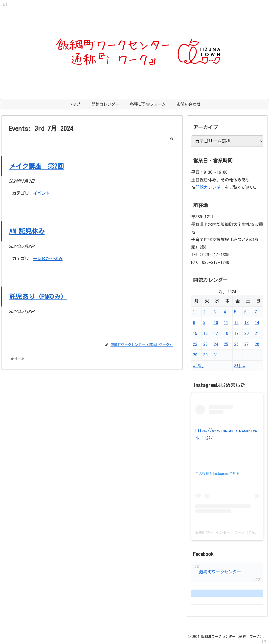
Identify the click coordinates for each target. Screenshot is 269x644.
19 (236, 333)
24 (216, 344)
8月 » (240, 366)
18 (226, 333)
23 (205, 344)
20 (247, 333)
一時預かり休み (48, 259)
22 (195, 344)
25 (226, 344)
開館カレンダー (210, 187)
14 (257, 322)
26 (236, 344)
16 (205, 333)
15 (195, 333)
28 (257, 344)
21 (257, 333)
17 (216, 333)
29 (195, 355)
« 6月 (198, 366)
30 (205, 355)
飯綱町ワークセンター (220, 572)
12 (236, 322)
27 (247, 344)
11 (226, 322)
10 (216, 322)
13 (247, 322)
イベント (42, 193)
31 (216, 355)
